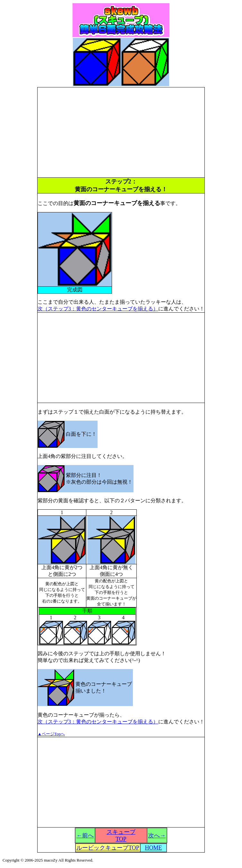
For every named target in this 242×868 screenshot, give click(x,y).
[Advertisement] (121, 132)
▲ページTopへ (51, 734)
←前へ (85, 836)
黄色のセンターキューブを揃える (115, 722)
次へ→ (157, 836)
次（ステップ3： (57, 722)
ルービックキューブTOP (108, 848)
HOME (154, 848)
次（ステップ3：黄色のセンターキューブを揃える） (98, 309)
